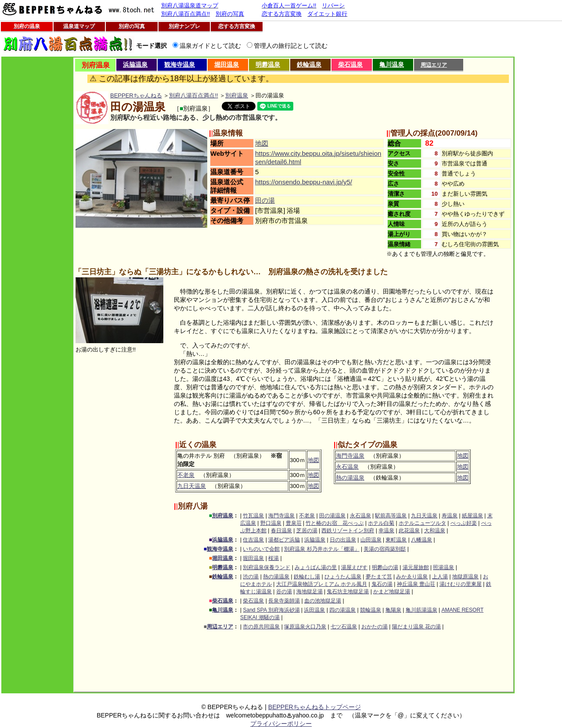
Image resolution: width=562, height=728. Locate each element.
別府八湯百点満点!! (193, 95)
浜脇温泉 (135, 65)
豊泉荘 (294, 523)
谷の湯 (284, 592)
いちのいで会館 (261, 549)
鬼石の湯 (382, 584)
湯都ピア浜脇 (284, 540)
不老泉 (186, 475)
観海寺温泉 (180, 65)
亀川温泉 (392, 65)
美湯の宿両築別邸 (385, 549)
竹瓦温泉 (253, 516)
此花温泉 (409, 531)
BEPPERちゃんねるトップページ (315, 707)
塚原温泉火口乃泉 (305, 627)
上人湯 (440, 577)
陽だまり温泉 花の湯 (416, 627)
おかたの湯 (375, 627)
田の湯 (265, 200)
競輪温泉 (371, 610)
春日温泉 (281, 531)
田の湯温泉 (332, 516)
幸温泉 (386, 531)
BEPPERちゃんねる (136, 95)
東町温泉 (396, 540)
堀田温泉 (227, 65)
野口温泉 (271, 523)
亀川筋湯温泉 (421, 610)
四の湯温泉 (342, 610)
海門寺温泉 (350, 456)
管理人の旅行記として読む (291, 46)
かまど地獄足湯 (392, 592)
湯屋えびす (354, 567)
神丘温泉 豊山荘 (416, 584)
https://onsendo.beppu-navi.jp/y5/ (304, 182)
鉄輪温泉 (309, 65)
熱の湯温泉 (350, 478)
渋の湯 (251, 577)
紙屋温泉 (472, 516)
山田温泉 (371, 540)
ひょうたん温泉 (343, 577)
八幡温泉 (421, 540)
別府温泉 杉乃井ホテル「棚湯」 (322, 549)
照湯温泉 (443, 567)
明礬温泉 (268, 65)
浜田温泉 (314, 610)
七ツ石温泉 (344, 627)
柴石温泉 (350, 65)
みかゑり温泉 (412, 577)
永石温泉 (347, 467)
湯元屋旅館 (416, 567)
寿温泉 (450, 516)
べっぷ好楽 (464, 523)
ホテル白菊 (381, 523)
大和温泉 (435, 531)
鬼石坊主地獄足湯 (348, 592)
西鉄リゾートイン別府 (348, 531)
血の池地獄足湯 (323, 601)
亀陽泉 (393, 610)
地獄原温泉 (465, 577)
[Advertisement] (37, 189)
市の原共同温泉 (261, 627)
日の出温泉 (343, 540)
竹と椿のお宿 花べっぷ (335, 523)
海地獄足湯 (310, 592)
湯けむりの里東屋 (461, 584)
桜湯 (274, 558)
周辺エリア (434, 65)
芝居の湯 (307, 531)
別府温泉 (237, 95)
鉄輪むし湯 (307, 577)
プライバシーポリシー (281, 724)
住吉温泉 (253, 540)
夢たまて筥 (379, 577)
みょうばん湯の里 (316, 567)
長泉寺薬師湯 (284, 601)
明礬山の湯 (385, 567)
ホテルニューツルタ (422, 523)
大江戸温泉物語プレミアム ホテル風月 (322, 584)
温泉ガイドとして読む (210, 46)
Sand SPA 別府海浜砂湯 (271, 610)
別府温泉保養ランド (267, 567)
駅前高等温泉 (391, 516)
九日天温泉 (192, 486)
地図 (262, 143)
